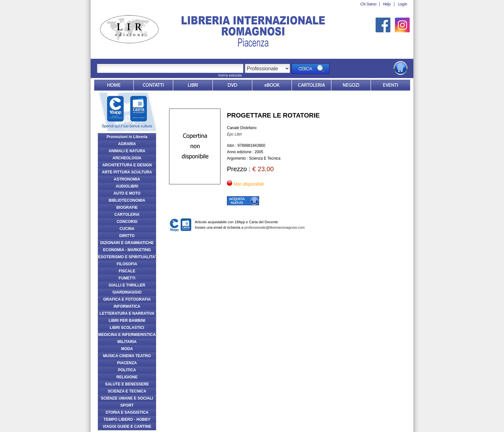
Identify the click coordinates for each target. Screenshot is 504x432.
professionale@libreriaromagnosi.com (274, 227)
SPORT (127, 405)
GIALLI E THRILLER (127, 285)
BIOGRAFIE (127, 207)
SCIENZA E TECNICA (127, 391)
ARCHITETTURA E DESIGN (127, 165)
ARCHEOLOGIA (127, 158)
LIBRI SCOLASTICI (127, 328)
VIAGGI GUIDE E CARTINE (127, 427)
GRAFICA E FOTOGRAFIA (127, 299)
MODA (127, 349)
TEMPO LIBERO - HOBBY (127, 419)
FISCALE (127, 271)
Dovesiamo (351, 85)
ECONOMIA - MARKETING (127, 250)
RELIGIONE (127, 377)
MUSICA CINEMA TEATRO (127, 356)
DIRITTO (127, 236)
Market (311, 85)
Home (114, 85)
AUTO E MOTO (127, 193)
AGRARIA (127, 144)
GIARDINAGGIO (127, 292)
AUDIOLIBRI (127, 186)
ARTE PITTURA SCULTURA (127, 172)
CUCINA (127, 229)
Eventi (391, 85)
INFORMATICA (127, 306)
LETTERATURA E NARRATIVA (127, 313)
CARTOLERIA (127, 215)
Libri (193, 85)
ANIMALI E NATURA (127, 151)
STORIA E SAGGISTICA (127, 412)
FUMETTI (127, 278)
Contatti (153, 85)
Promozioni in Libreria (127, 137)
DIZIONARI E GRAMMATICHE (127, 243)
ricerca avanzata (230, 75)
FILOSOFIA (127, 264)
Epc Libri (234, 134)
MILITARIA (127, 342)
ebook (272, 85)
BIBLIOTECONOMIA (127, 200)
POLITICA (127, 370)
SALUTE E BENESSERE (127, 384)
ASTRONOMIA (127, 179)
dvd (232, 85)
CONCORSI (127, 222)
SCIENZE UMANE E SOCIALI (127, 398)
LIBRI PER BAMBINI (127, 321)
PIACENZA (127, 363)
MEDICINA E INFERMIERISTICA (127, 335)
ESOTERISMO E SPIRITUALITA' (127, 257)
